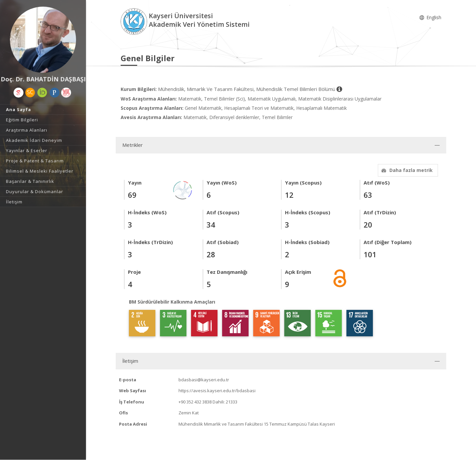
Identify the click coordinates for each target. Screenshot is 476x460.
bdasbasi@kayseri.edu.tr (204, 380)
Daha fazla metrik (406, 170)
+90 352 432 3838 (195, 402)
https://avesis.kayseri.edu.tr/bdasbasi (217, 391)
